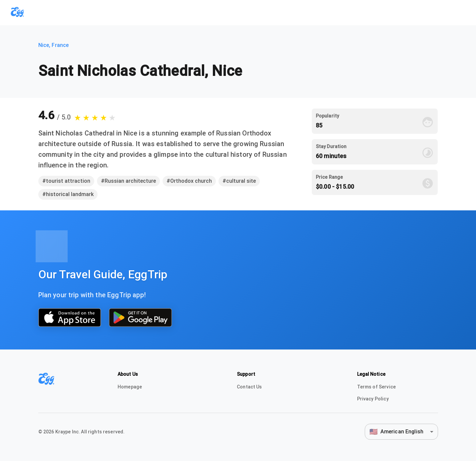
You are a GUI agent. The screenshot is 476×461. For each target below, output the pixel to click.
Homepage (130, 387)
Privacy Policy (373, 399)
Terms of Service (376, 387)
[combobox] (401, 432)
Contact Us (249, 387)
